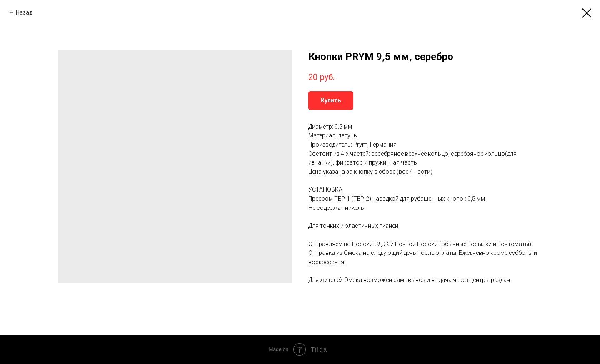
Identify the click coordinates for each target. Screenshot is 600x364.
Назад (24, 12)
